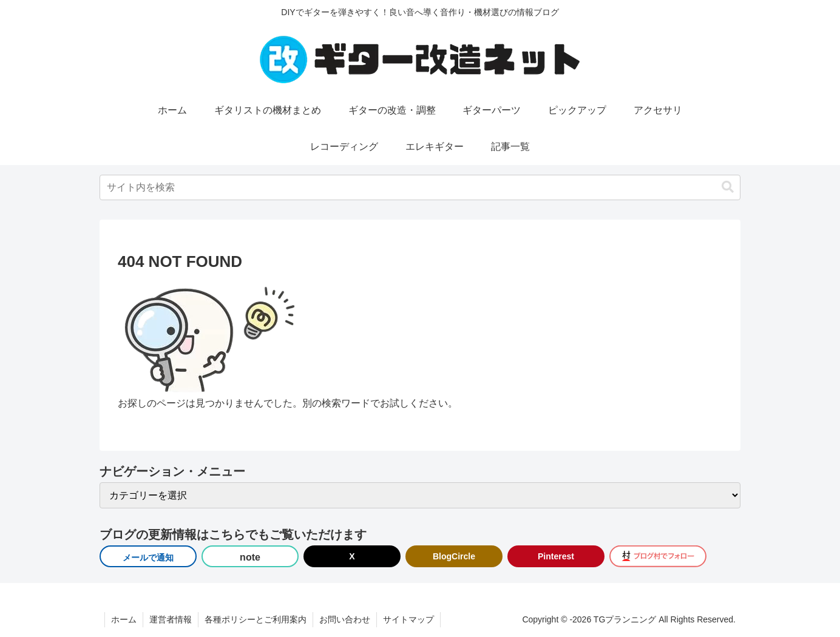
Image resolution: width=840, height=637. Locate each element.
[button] (728, 187)
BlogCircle (454, 556)
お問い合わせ (345, 619)
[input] (420, 187)
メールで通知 (148, 558)
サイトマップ (408, 619)
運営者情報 (171, 619)
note (250, 557)
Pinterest (556, 556)
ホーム (124, 619)
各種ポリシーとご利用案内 (256, 619)
